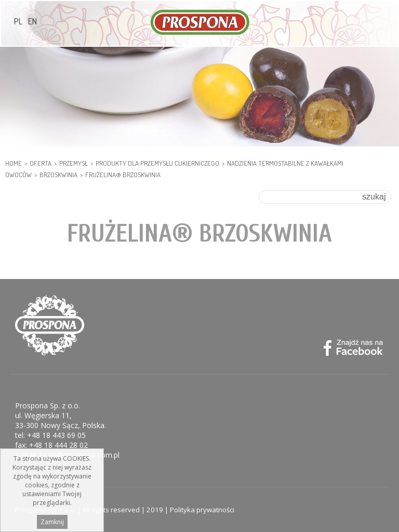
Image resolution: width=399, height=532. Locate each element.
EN (32, 21)
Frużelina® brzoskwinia (123, 175)
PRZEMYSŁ (74, 163)
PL (18, 21)
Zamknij (52, 522)
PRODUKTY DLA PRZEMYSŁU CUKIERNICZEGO (157, 163)
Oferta (41, 163)
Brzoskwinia (58, 175)
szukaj (374, 197)
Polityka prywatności (202, 510)
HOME (14, 163)
